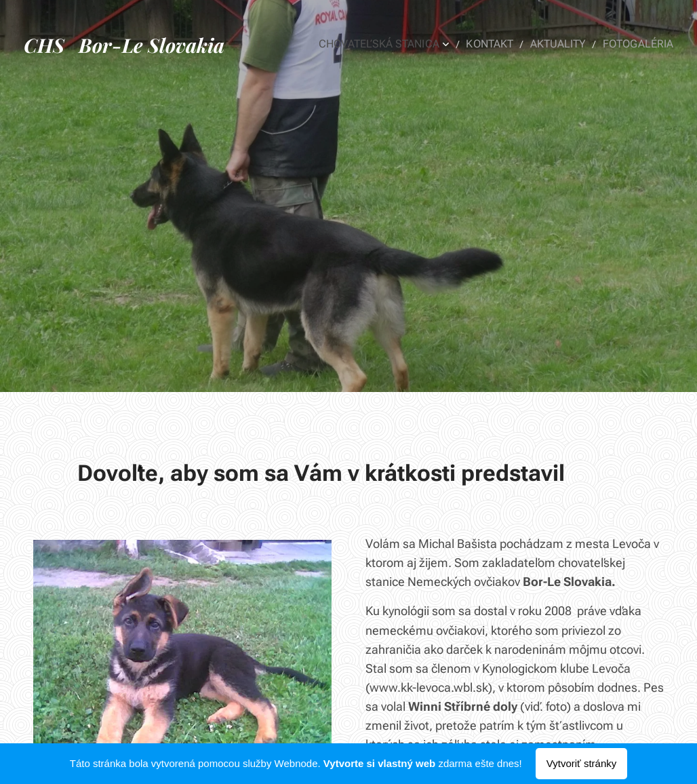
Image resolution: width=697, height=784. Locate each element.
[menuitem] (399, 44)
